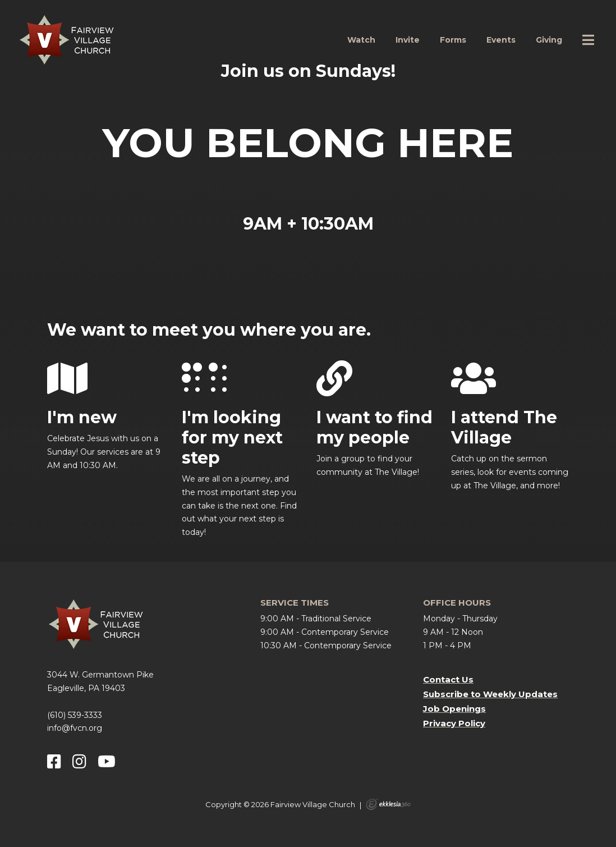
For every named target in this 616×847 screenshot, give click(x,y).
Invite (408, 40)
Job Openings (454, 709)
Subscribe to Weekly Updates (490, 694)
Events (501, 40)
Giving (549, 40)
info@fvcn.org (75, 728)
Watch (361, 40)
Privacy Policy (454, 723)
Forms (453, 40)
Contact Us (448, 679)
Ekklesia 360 (388, 804)
